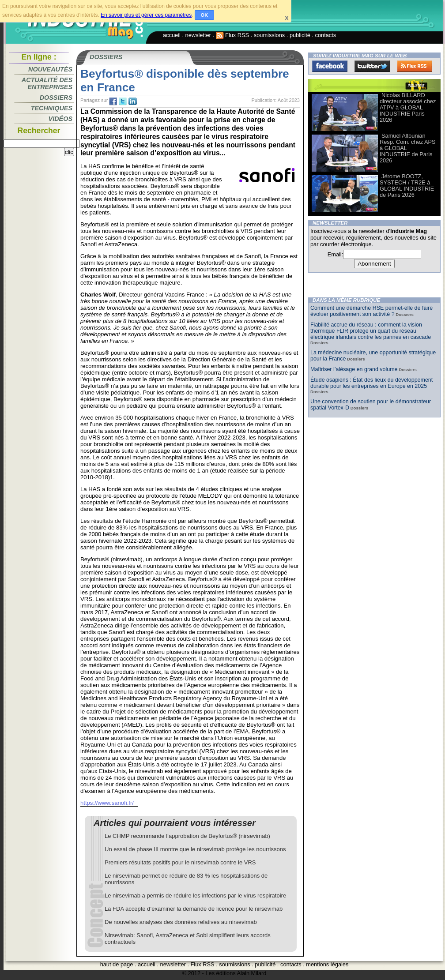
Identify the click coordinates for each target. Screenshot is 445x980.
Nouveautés (50, 69)
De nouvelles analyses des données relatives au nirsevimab (181, 922)
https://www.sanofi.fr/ (107, 803)
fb (113, 101)
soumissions (269, 35)
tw (123, 101)
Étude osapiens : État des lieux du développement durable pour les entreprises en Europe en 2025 (371, 383)
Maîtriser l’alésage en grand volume (354, 369)
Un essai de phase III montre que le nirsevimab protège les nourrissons (195, 849)
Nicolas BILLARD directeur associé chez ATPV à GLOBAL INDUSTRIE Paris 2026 (408, 107)
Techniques (52, 108)
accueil (172, 35)
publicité (300, 35)
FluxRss (415, 66)
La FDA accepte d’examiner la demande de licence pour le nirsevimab (194, 909)
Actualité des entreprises (47, 83)
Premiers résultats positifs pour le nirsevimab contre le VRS (180, 862)
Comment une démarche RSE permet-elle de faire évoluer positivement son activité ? (371, 311)
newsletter (198, 35)
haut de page (117, 964)
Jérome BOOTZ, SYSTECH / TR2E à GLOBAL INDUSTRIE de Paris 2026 (407, 186)
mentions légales (327, 964)
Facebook (330, 66)
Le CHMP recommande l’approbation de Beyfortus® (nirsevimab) (187, 836)
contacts (326, 35)
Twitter (372, 66)
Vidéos (60, 119)
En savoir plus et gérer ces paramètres (146, 15)
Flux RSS (233, 35)
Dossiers (56, 98)
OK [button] (205, 15)
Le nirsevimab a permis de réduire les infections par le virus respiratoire (195, 896)
